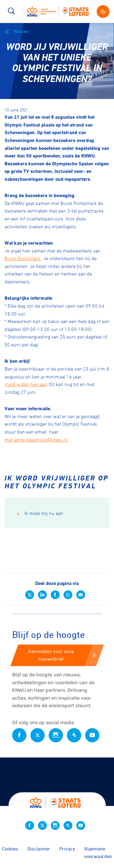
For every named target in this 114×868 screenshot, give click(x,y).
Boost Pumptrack (23, 258)
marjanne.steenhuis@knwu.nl (36, 440)
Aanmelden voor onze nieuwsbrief (62, 655)
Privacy (67, 849)
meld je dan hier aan (26, 384)
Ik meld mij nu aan (40, 513)
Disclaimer (39, 849)
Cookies (10, 849)
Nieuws (17, 31)
